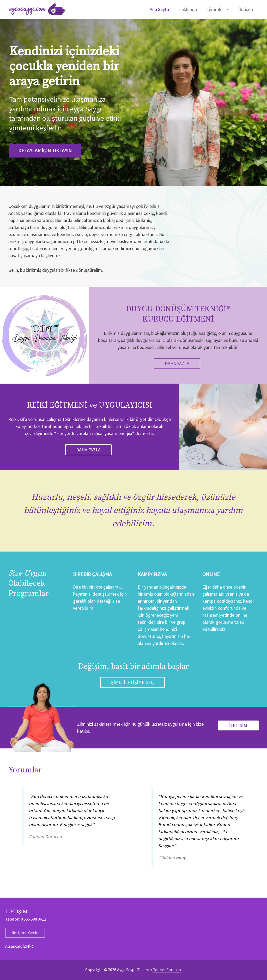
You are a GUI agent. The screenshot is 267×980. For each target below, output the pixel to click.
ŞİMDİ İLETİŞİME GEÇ (132, 682)
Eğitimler (215, 9)
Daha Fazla (177, 363)
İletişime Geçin (25, 933)
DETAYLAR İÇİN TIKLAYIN (47, 151)
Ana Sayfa (159, 9)
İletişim (246, 9)
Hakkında (188, 9)
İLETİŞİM (238, 725)
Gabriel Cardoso (167, 970)
